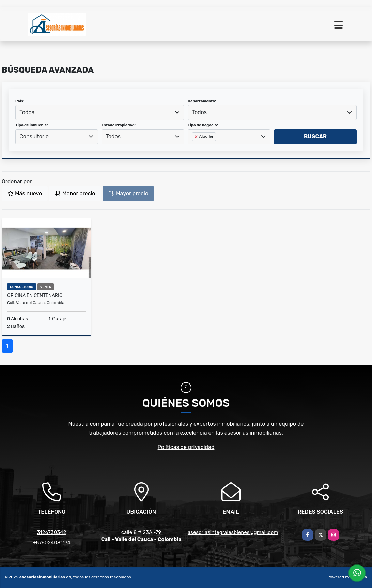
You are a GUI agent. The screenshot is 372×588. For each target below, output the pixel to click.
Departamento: (202, 101)
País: (20, 101)
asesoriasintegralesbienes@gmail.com (233, 532)
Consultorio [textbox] (34, 137)
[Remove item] (197, 137)
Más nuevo (25, 193)
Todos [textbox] (27, 112)
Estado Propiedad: (119, 125)
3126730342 (52, 532)
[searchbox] (194, 148)
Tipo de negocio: (203, 125)
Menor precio (75, 193)
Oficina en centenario (35, 295)
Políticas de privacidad (186, 447)
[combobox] (100, 112)
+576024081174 (51, 543)
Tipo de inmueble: (32, 125)
